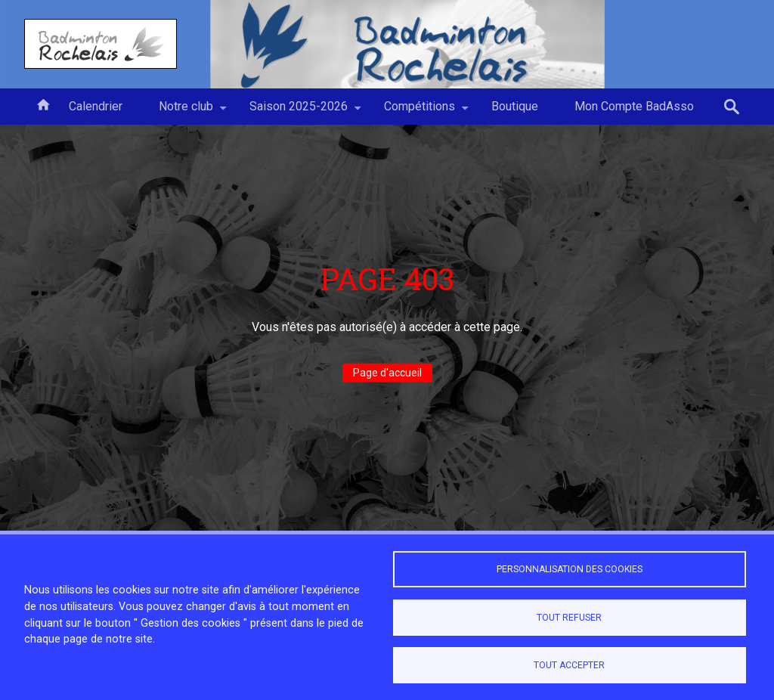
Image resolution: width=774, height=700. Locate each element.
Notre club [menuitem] (186, 112)
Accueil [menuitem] (43, 104)
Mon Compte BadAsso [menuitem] (634, 106)
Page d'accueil (387, 373)
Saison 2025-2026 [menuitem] (299, 112)
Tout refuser (569, 618)
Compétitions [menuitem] (420, 112)
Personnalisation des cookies (570, 569)
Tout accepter (569, 665)
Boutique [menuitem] (515, 106)
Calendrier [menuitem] (96, 106)
